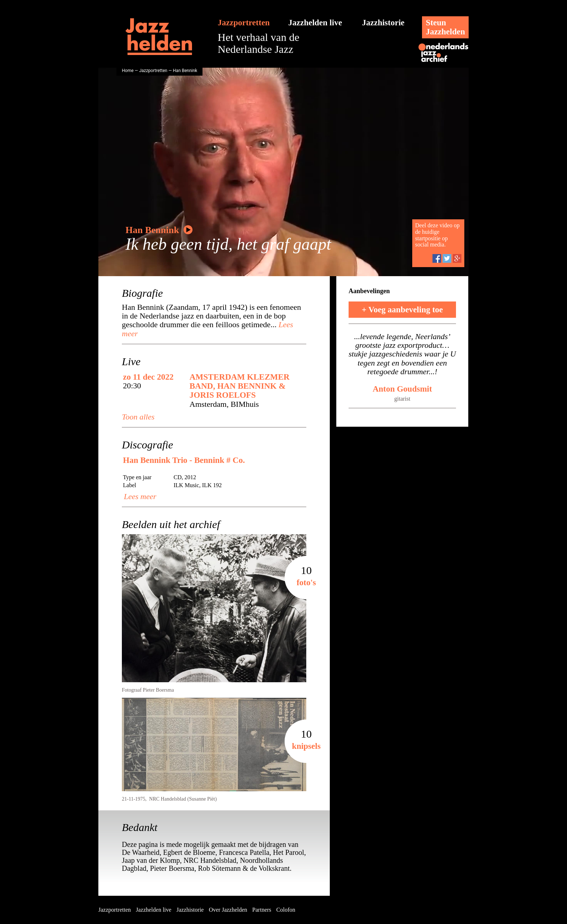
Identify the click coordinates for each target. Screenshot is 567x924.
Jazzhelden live (315, 23)
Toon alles (138, 417)
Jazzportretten (244, 23)
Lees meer (139, 496)
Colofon (286, 910)
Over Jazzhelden (228, 910)
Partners (262, 910)
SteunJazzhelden (445, 27)
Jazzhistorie (383, 23)
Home (128, 71)
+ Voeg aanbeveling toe (402, 310)
